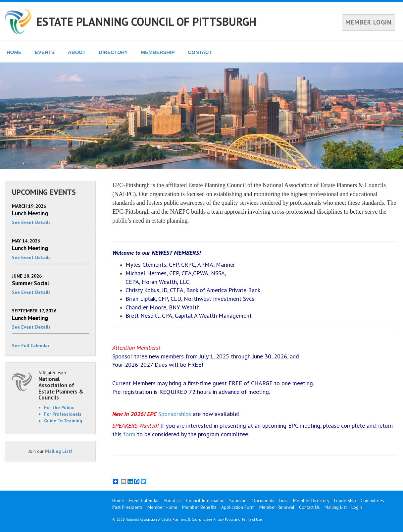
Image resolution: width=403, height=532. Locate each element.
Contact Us (309, 507)
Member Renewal (277, 507)
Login (357, 507)
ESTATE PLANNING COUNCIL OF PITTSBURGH (146, 22)
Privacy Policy (223, 519)
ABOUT (77, 52)
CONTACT (200, 52)
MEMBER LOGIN (368, 22)
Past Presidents (127, 507)
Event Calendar (144, 501)
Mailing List (58, 451)
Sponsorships (175, 414)
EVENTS (45, 52)
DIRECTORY (113, 52)
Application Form (238, 507)
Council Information (205, 501)
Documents (263, 501)
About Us (173, 501)
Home (118, 501)
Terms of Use (252, 519)
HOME (14, 52)
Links (284, 501)
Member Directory (311, 501)
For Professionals (63, 414)
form (129, 434)
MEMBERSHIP (158, 52)
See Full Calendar (31, 346)
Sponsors (238, 501)
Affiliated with (64, 385)
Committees (372, 501)
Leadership (345, 501)
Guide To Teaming (63, 421)
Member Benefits (199, 507)
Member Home (162, 507)
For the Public (59, 407)
